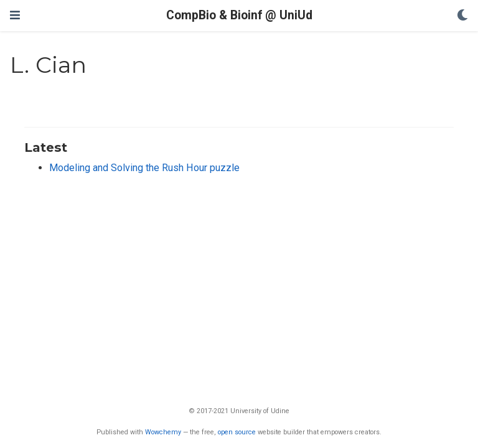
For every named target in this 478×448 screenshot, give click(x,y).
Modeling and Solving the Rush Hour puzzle (144, 168)
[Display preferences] (462, 16)
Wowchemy (163, 432)
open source (237, 432)
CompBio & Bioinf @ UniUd (239, 15)
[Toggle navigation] (15, 15)
